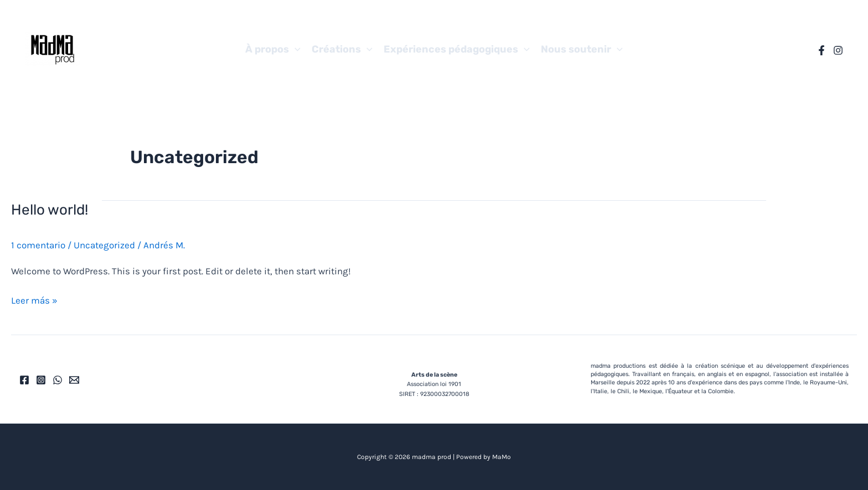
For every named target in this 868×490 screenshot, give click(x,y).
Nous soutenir (582, 49)
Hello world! (50, 210)
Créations (342, 49)
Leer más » (34, 299)
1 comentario (38, 245)
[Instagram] (838, 50)
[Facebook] (821, 50)
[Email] (74, 380)
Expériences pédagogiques (457, 49)
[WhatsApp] (58, 380)
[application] (295, 49)
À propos (273, 49)
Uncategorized (104, 245)
